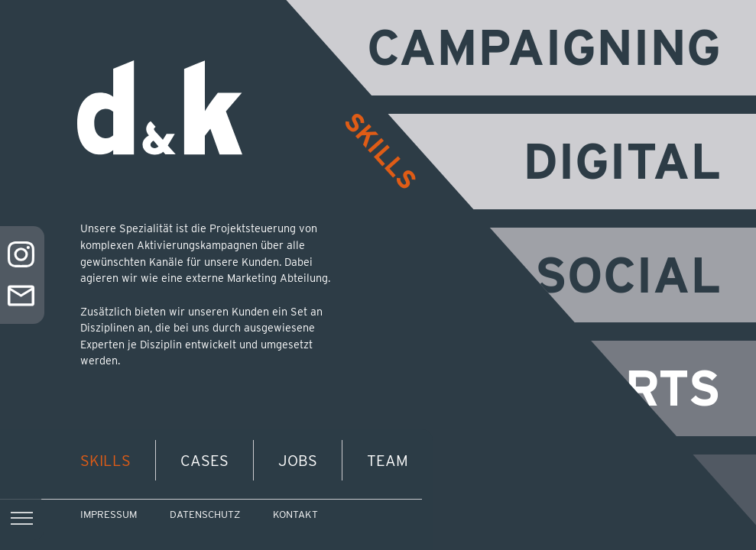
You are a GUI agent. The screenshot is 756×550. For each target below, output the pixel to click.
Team (388, 461)
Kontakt (295, 514)
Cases (204, 461)
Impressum (109, 514)
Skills (105, 461)
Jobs (298, 461)
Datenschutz (205, 514)
